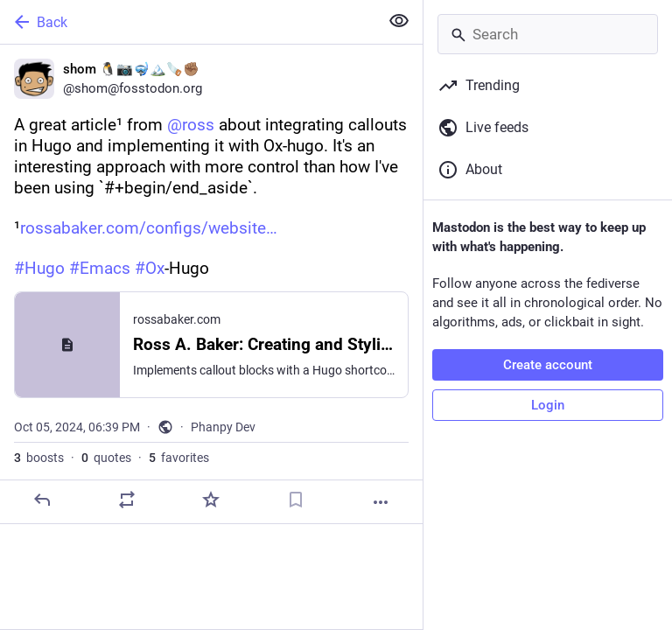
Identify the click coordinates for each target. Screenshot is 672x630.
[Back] (188, 22)
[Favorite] (211, 500)
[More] (381, 502)
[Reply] (42, 500)
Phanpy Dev (223, 427)
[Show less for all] (399, 21)
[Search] (548, 34)
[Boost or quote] (127, 500)
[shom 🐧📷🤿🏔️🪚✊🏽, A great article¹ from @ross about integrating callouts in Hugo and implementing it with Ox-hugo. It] (211, 284)
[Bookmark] (296, 500)
